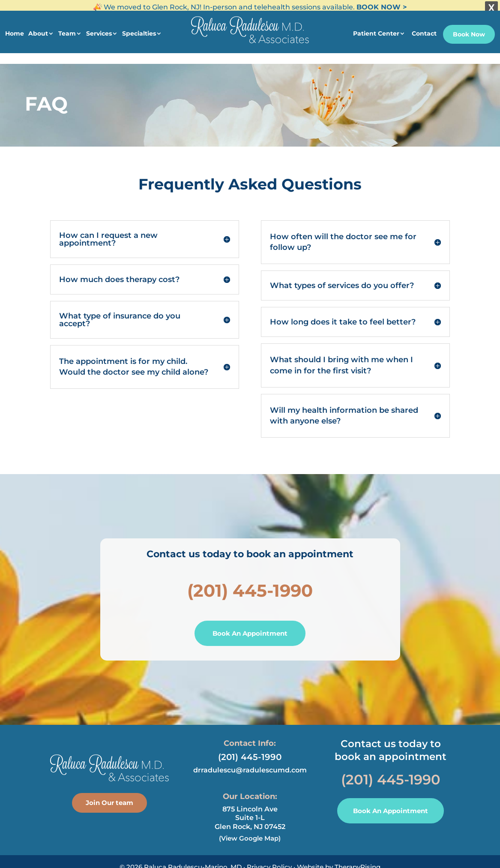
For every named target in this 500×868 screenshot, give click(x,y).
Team (67, 29)
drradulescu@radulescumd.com (250, 762)
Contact (424, 29)
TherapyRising (358, 859)
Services (99, 29)
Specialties (139, 29)
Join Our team (109, 795)
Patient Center (376, 29)
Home (15, 29)
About (38, 29)
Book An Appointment (250, 626)
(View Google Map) (250, 830)
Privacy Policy (269, 859)
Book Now (469, 30)
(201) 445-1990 (250, 583)
